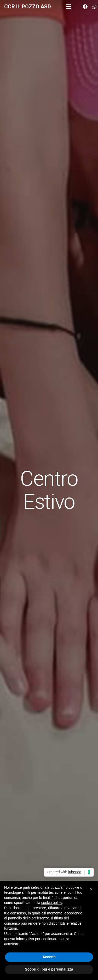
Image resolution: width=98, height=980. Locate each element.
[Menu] (69, 7)
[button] (91, 889)
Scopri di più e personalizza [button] (49, 969)
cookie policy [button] (52, 903)
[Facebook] (85, 7)
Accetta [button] (49, 957)
